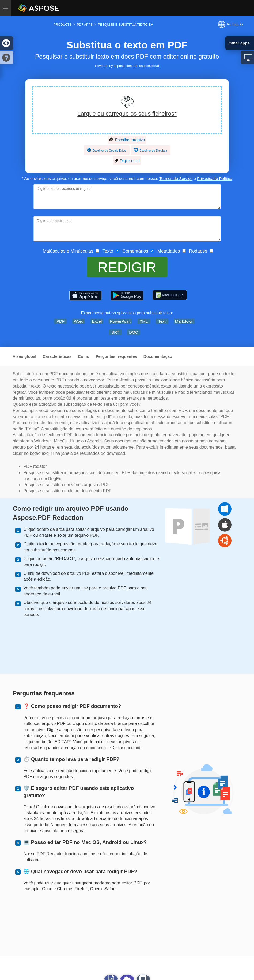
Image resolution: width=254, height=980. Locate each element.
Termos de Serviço (176, 179)
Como (84, 356)
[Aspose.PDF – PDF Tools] (85, 295)
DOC (133, 332)
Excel (97, 321)
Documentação (158, 356)
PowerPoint (120, 321)
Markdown (184, 321)
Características (57, 356)
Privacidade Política (215, 179)
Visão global (24, 356)
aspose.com (123, 66)
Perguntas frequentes (116, 356)
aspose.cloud (149, 66)
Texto (107, 251)
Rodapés (197, 251)
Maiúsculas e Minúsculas (67, 251)
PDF (60, 321)
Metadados (167, 251)
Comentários (134, 251)
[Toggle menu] (6, 8)
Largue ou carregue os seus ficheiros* (127, 114)
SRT (115, 332)
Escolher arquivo (127, 140)
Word (79, 321)
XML (144, 321)
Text (162, 321)
